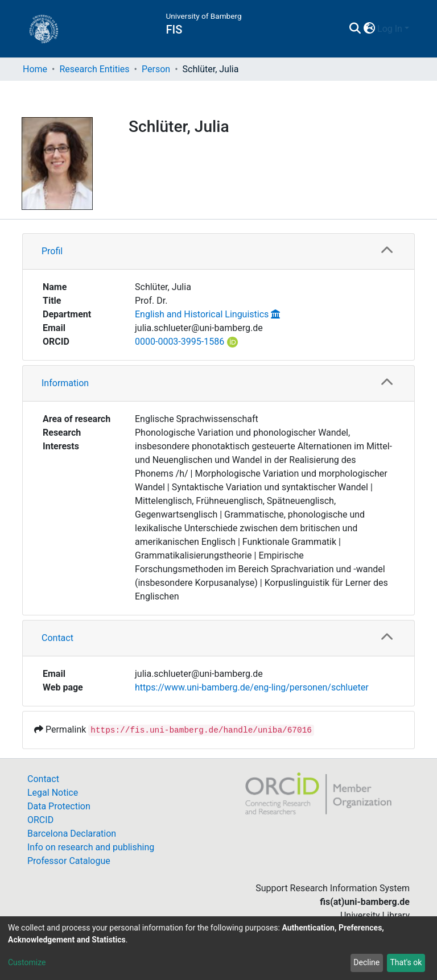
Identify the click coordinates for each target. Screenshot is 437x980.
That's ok (406, 962)
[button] (369, 29)
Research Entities (94, 69)
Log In (390, 29)
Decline (366, 962)
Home (35, 69)
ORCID (40, 820)
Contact (57, 638)
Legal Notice (53, 793)
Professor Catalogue (69, 861)
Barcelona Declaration (72, 834)
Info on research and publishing (91, 847)
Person (156, 69)
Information (65, 383)
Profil (52, 251)
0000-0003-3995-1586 (180, 342)
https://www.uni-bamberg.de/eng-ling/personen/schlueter (252, 687)
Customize (27, 962)
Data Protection (59, 806)
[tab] (218, 252)
